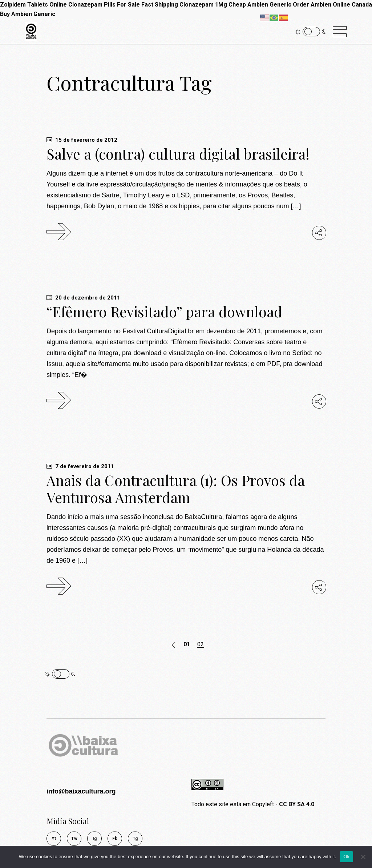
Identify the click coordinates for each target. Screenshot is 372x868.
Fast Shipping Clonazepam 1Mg (184, 5)
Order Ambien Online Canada (332, 5)
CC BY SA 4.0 (297, 804)
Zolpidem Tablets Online (33, 5)
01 (187, 644)
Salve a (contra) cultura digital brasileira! (178, 154)
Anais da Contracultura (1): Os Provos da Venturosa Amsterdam (176, 489)
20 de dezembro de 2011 (83, 298)
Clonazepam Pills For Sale (104, 5)
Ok (346, 857)
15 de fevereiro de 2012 (82, 140)
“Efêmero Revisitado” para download (164, 312)
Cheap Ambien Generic (260, 5)
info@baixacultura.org (81, 791)
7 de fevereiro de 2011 (80, 466)
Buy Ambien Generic (28, 14)
